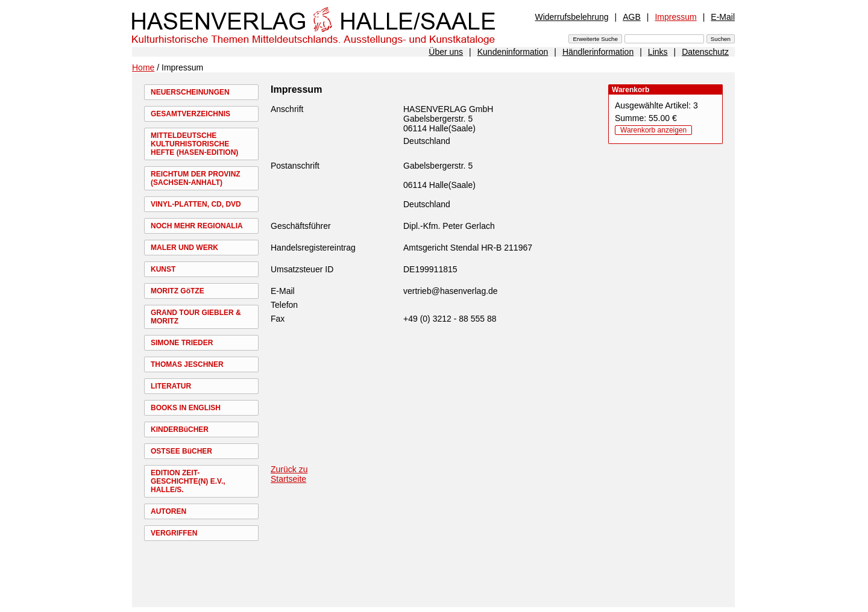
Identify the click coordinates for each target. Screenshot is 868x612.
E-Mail (723, 17)
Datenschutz (705, 52)
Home (143, 67)
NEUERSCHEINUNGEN (190, 92)
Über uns (446, 52)
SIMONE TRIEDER (182, 343)
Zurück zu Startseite (289, 474)
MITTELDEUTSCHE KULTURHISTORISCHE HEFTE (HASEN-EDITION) (194, 144)
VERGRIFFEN (174, 533)
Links (658, 52)
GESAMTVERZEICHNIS (190, 114)
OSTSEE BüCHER (181, 451)
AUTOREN (168, 511)
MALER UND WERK (184, 248)
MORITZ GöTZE (178, 291)
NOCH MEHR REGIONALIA (197, 226)
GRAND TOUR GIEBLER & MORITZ (196, 317)
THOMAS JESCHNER (187, 364)
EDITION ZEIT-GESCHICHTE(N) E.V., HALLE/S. (188, 481)
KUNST (163, 269)
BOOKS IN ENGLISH (186, 408)
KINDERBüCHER (180, 429)
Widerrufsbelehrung (571, 17)
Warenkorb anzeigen (653, 130)
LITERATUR (171, 386)
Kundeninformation (513, 52)
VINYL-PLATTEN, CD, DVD (196, 204)
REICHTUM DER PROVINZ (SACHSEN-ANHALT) (196, 178)
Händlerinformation (598, 52)
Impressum (675, 17)
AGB (632, 17)
